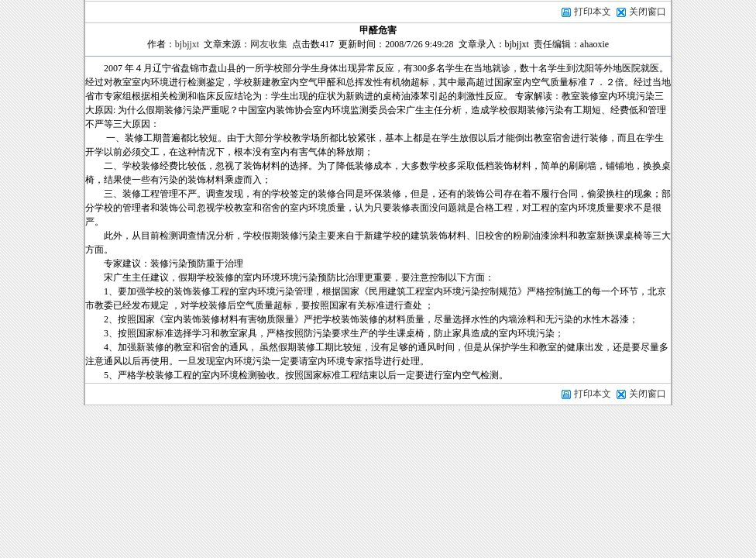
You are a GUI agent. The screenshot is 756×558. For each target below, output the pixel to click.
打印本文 (586, 12)
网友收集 (269, 44)
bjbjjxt (187, 44)
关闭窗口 (648, 12)
